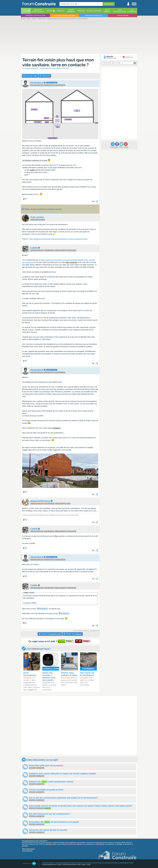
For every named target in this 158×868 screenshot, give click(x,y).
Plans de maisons (94, 11)
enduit (32, 170)
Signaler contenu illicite (56, 863)
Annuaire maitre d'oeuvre (64, 16)
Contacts (45, 863)
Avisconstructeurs (120, 11)
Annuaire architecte (94, 16)
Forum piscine (123, 16)
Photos (49, 11)
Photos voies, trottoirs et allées (69, 674)
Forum (25, 11)
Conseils (61, 11)
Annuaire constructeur (35, 16)
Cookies (131, 863)
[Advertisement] (79, 36)
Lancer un (50, 634)
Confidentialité (123, 863)
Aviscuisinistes (132, 11)
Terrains (81, 11)
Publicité (114, 863)
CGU (94, 863)
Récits (38, 11)
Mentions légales (70, 863)
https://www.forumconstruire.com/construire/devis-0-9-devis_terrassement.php (58, 239)
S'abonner (128, 57)
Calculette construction (84, 863)
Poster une (73, 634)
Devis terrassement (30, 674)
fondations (57, 428)
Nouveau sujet (30, 76)
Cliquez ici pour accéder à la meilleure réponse (43, 209)
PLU (56, 536)
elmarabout (43, 609)
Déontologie (107, 863)
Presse (99, 863)
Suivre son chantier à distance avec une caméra (49, 676)
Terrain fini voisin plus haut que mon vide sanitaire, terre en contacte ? (58, 62)
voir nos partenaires (27, 851)
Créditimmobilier (71, 11)
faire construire (72, 262)
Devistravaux (107, 11)
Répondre (45, 76)
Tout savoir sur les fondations (87, 674)
